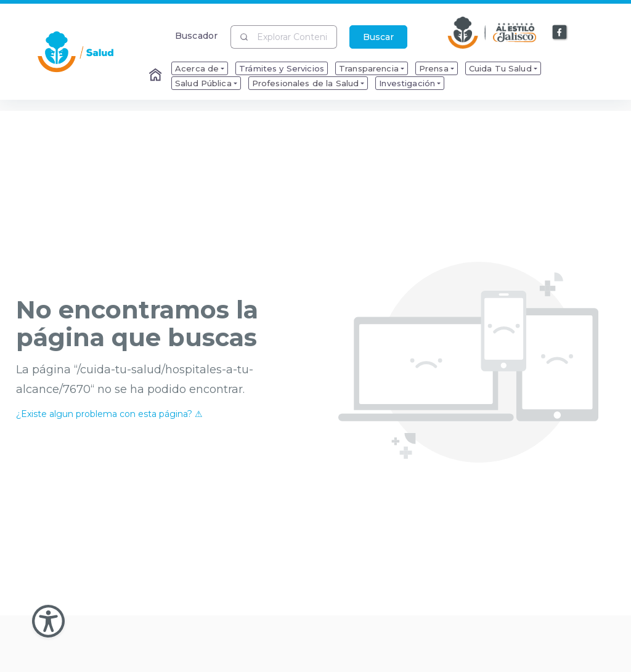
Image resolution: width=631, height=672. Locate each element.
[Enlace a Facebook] (560, 33)
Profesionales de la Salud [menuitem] (306, 83)
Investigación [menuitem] (407, 83)
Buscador (196, 35)
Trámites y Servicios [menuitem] (282, 68)
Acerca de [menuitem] (197, 68)
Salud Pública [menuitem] (203, 83)
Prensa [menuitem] (434, 68)
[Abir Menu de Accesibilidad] (48, 621)
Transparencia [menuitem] (369, 68)
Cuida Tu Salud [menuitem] (500, 68)
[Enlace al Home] (157, 76)
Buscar (378, 37)
